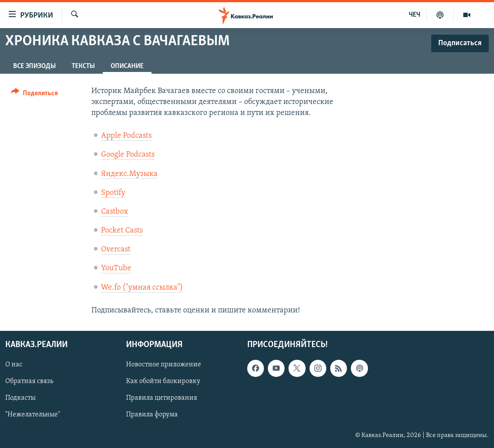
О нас (14, 365)
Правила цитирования (162, 398)
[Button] (34, 95)
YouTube (116, 268)
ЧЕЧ (415, 15)
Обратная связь (29, 381)
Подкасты (20, 398)
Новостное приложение (164, 365)
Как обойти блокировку (163, 381)
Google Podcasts (128, 155)
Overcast (116, 249)
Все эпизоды (34, 66)
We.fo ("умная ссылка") (142, 288)
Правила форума (152, 415)
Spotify (113, 193)
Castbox (115, 212)
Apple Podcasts (126, 136)
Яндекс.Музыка (129, 174)
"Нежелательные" (33, 415)
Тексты (83, 66)
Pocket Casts (122, 231)
